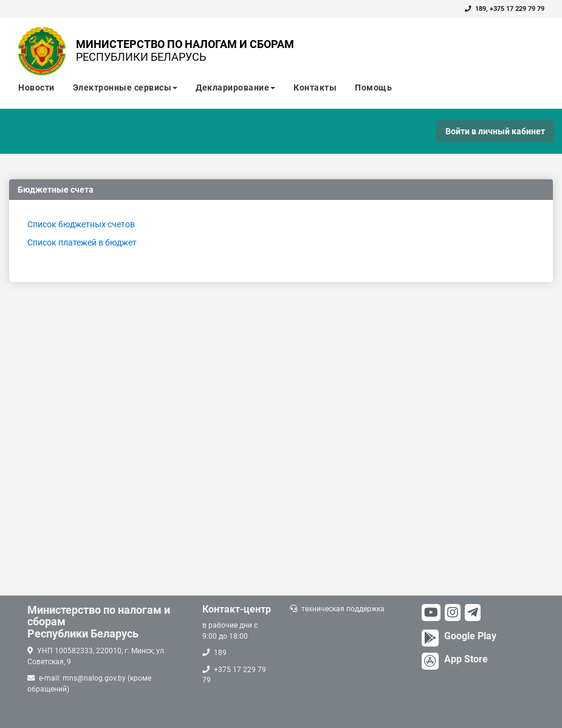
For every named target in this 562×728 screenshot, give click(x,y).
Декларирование (235, 88)
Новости (36, 88)
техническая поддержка (343, 609)
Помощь (373, 88)
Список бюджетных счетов (81, 224)
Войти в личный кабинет (495, 131)
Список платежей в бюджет (82, 242)
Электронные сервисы (125, 88)
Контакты (315, 88)
